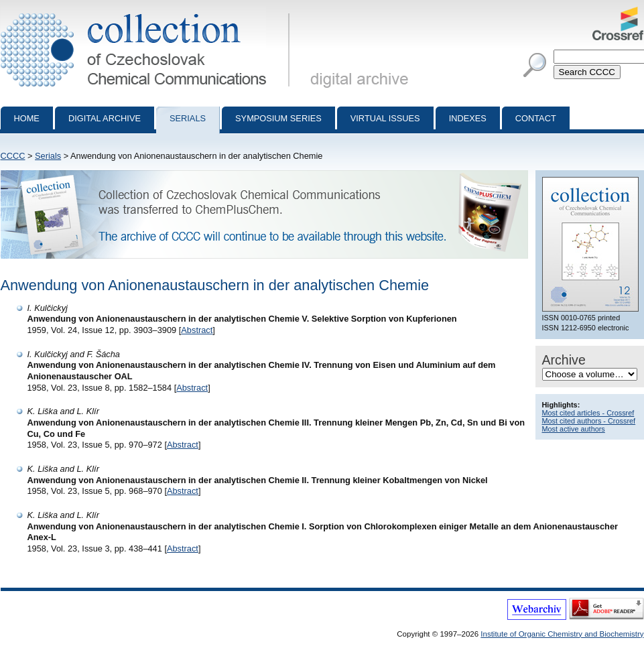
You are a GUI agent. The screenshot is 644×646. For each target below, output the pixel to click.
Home (27, 118)
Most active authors (574, 429)
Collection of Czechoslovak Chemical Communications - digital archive (148, 12)
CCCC (13, 156)
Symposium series (278, 118)
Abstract (197, 330)
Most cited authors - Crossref (589, 421)
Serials (188, 118)
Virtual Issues (385, 118)
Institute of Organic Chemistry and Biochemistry (562, 634)
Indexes (468, 118)
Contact (536, 118)
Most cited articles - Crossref (588, 413)
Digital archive (105, 118)
